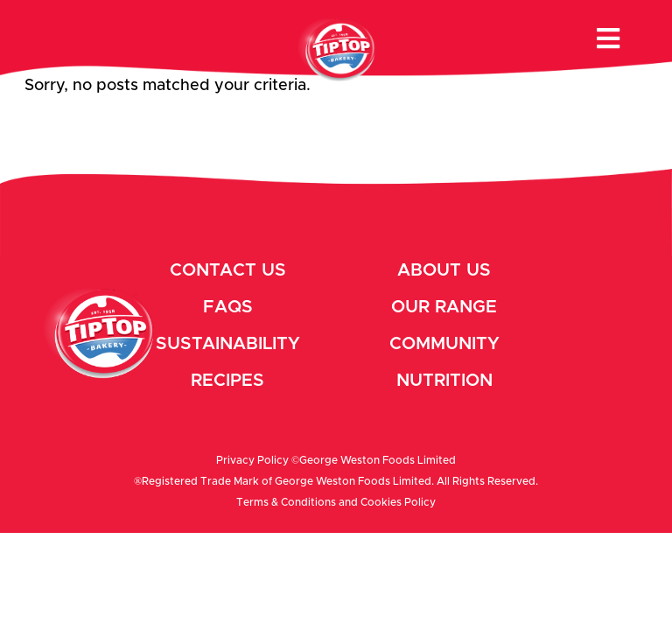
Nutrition (444, 381)
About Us (444, 270)
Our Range (444, 307)
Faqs (228, 307)
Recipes (227, 381)
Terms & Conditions (286, 502)
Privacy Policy (252, 460)
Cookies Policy (398, 502)
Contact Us (228, 270)
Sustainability (228, 344)
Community (444, 344)
